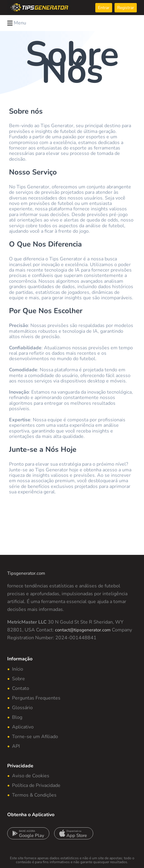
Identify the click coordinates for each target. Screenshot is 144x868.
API (16, 746)
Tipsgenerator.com (26, 573)
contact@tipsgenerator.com (83, 630)
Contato (21, 688)
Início (18, 669)
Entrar (104, 8)
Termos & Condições (34, 795)
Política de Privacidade (36, 785)
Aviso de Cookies (31, 776)
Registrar (126, 8)
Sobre (18, 679)
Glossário (22, 708)
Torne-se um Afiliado (35, 737)
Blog (17, 717)
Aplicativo (23, 727)
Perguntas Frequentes (36, 698)
